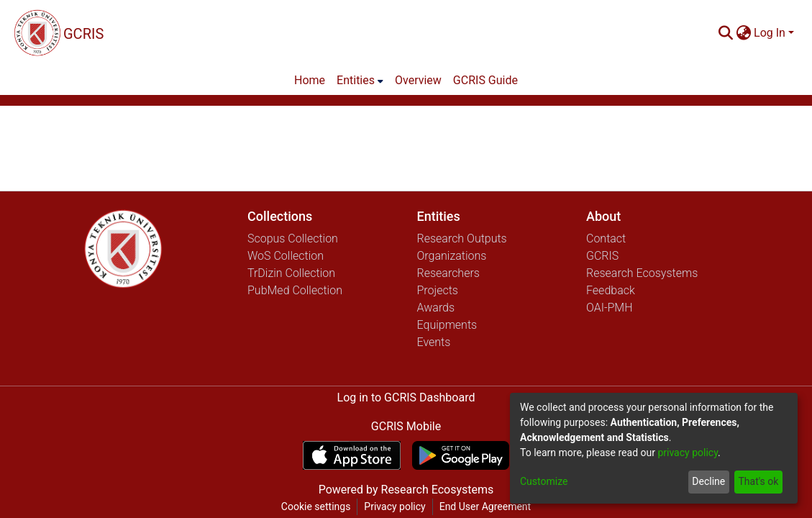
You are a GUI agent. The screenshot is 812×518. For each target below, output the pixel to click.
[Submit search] (725, 33)
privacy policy (688, 453)
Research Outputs (462, 238)
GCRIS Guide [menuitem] (485, 80)
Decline (708, 481)
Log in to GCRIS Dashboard (406, 397)
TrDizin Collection (291, 273)
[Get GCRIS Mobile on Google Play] (461, 455)
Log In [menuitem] (770, 33)
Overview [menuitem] (418, 80)
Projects (438, 290)
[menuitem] (743, 33)
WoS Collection (286, 256)
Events (434, 342)
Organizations (452, 256)
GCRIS (602, 256)
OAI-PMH (610, 308)
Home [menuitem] (310, 80)
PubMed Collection (295, 290)
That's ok (758, 481)
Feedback (611, 290)
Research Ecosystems (642, 273)
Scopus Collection (293, 238)
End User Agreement (485, 506)
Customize (544, 481)
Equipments (447, 325)
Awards (436, 308)
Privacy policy (394, 506)
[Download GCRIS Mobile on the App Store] (351, 455)
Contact (606, 238)
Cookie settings (316, 506)
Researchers (448, 273)
